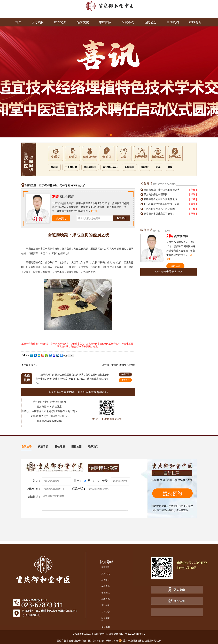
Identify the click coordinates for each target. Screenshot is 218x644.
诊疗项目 (38, 22)
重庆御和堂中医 (48, 185)
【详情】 (95, 211)
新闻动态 (150, 22)
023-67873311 (77, 379)
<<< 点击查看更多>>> (169, 272)
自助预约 (173, 22)
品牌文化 (83, 22)
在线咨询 (195, 22)
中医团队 (105, 22)
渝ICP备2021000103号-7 (132, 634)
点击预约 (175, 266)
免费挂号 (125, 380)
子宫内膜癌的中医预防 (123, 365)
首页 (18, 22)
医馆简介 (60, 22)
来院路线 (128, 22)
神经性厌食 (79, 185)
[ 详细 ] (193, 190)
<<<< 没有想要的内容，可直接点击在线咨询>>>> (78, 392)
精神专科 (65, 185)
